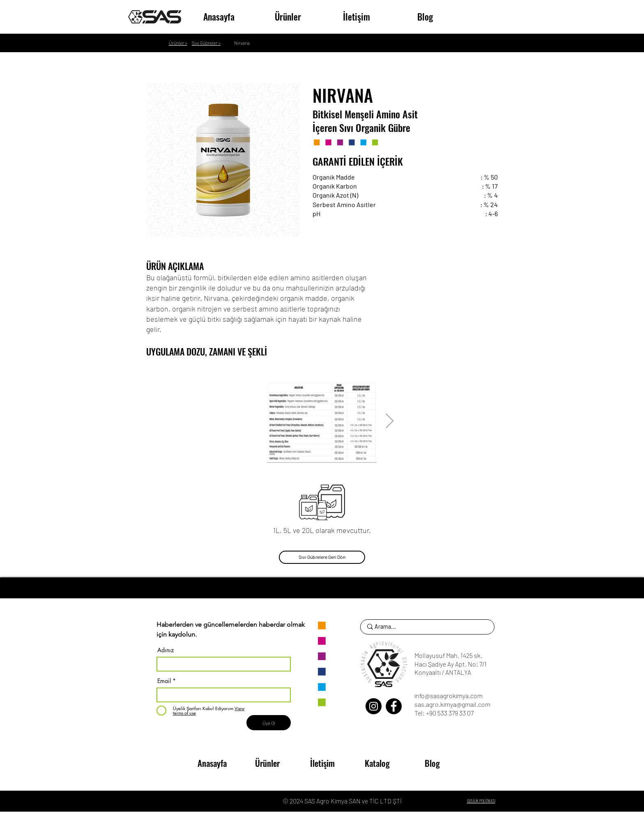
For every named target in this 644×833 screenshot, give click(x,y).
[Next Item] (390, 421)
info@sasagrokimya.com (448, 696)
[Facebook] (394, 706)
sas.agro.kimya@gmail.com (452, 704)
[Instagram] (374, 706)
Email (164, 681)
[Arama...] (426, 627)
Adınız (166, 650)
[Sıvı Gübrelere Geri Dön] (322, 557)
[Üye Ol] (269, 723)
